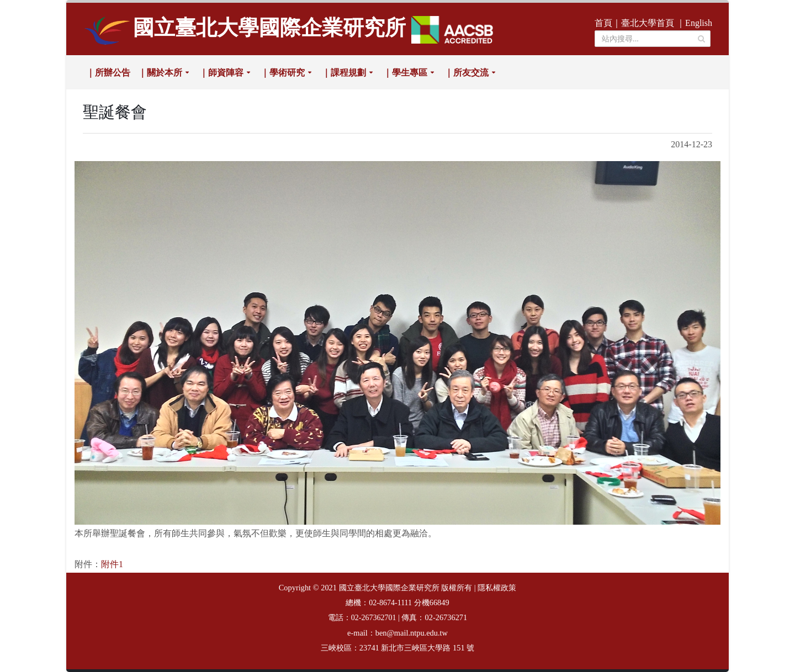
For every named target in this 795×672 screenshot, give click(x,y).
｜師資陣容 (221, 73)
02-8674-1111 (390, 603)
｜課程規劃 (344, 73)
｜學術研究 (283, 73)
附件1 (112, 564)
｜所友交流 (467, 73)
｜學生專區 (405, 73)
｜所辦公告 (108, 73)
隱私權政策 (497, 588)
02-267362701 (374, 618)
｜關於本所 (160, 73)
